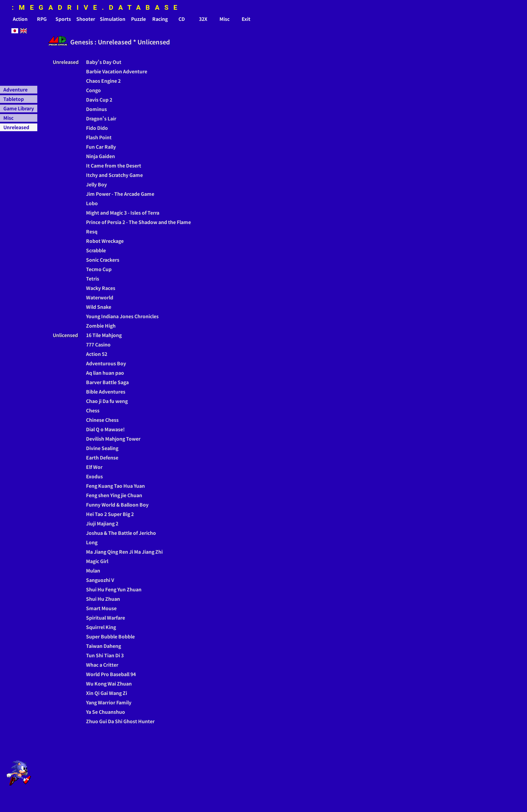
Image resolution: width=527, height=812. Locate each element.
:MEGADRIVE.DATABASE (97, 7)
